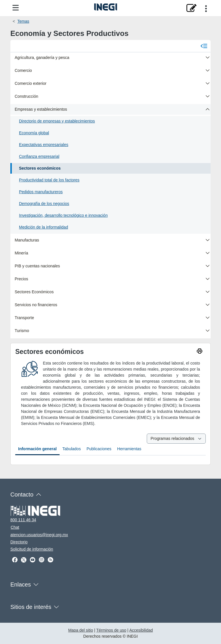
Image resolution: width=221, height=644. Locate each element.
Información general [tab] (37, 449)
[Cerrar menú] (204, 46)
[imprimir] (200, 352)
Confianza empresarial (39, 156)
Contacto (22, 494)
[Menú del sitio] (16, 8)
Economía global (34, 133)
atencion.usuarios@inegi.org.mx (39, 535)
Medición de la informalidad (43, 227)
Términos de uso (111, 630)
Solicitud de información (32, 549)
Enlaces (21, 584)
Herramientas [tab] (129, 449)
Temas (23, 21)
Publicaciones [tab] (99, 449)
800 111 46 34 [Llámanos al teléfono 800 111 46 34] (23, 520)
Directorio (19, 542)
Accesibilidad (141, 630)
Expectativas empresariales (44, 145)
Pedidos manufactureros (41, 192)
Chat (15, 527)
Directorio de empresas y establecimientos (57, 121)
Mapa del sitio (81, 630)
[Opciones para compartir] (206, 8)
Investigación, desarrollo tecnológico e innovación (63, 215)
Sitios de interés (31, 607)
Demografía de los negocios (44, 204)
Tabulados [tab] (72, 449)
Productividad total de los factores (49, 180)
